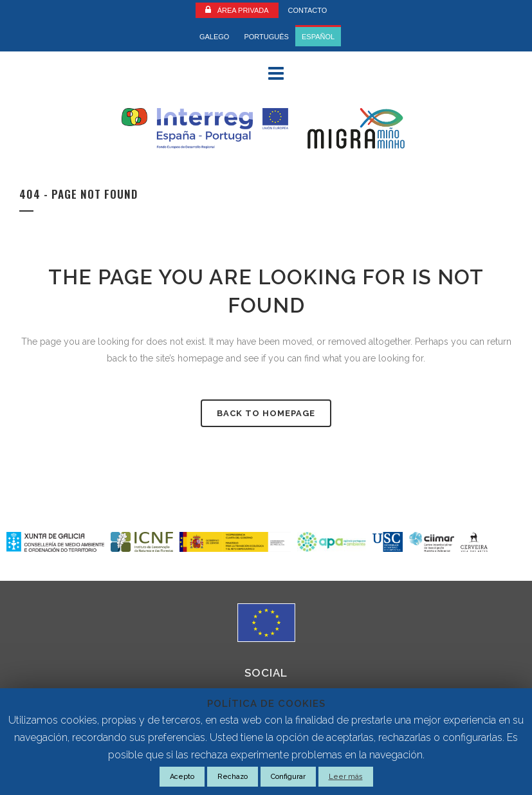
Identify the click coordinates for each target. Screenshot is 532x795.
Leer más (346, 777)
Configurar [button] (288, 777)
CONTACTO (308, 10)
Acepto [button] (182, 777)
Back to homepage (266, 413)
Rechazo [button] (233, 777)
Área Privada (243, 10)
